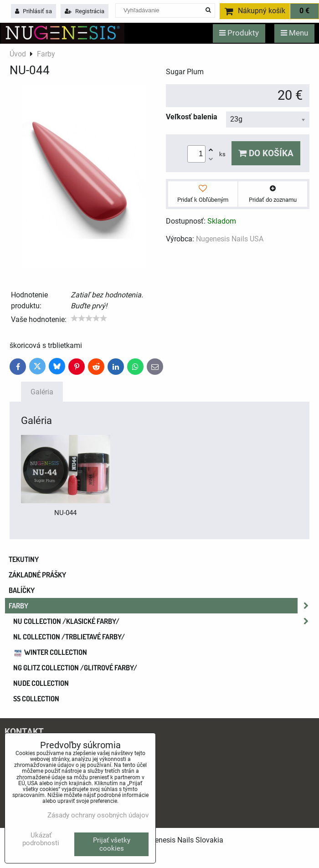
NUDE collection (41, 683)
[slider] (89, 318)
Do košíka (266, 153)
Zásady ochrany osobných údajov (98, 815)
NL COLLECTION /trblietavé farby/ (69, 637)
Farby (161, 606)
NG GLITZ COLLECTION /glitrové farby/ (75, 668)
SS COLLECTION (36, 699)
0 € (304, 11)
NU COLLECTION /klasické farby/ (164, 621)
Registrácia (85, 11)
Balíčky (22, 590)
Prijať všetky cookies (112, 844)
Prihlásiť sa (33, 11)
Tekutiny (24, 559)
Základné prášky (37, 575)
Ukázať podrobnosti (41, 839)
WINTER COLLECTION (50, 652)
